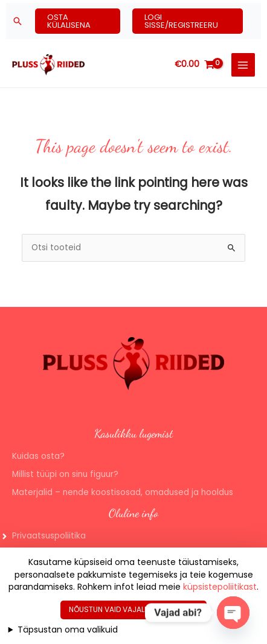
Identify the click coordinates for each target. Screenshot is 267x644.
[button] (18, 21)
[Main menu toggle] (243, 65)
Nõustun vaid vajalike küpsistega (134, 609)
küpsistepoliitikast (220, 587)
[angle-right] (43, 536)
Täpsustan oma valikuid (68, 630)
